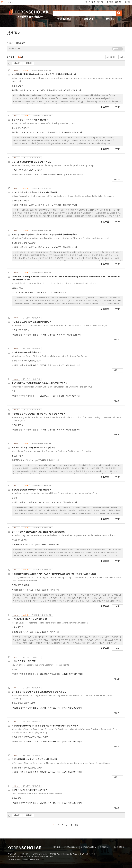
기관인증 (92, 2)
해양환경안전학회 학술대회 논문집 (25, 175)
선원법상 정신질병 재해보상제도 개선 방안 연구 (31, 490)
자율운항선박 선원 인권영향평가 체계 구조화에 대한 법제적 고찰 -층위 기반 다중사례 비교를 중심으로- (54, 574)
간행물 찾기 (87, 19)
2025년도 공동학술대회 (49, 335)
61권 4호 (31, 133)
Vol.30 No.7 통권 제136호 (39, 503)
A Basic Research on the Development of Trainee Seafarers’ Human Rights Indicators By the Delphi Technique (63, 196)
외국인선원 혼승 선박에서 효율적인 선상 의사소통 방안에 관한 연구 (39, 383)
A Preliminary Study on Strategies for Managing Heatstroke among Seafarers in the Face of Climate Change (61, 763)
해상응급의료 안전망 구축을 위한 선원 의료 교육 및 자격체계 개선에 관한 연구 (44, 74)
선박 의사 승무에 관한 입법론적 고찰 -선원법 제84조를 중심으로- (39, 532)
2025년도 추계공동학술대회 (51, 175)
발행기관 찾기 (64, 19)
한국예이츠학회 (60, 293)
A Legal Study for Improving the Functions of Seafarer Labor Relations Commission (50, 623)
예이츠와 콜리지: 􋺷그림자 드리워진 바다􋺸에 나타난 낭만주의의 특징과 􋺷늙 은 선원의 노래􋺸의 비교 (54, 284)
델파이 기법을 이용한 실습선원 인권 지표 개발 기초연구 (35, 193)
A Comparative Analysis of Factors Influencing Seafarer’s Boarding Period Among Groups (53, 165)
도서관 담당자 (119, 847)
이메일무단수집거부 (88, 847)
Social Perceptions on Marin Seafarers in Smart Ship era (37, 794)
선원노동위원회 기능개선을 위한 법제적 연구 (30, 619)
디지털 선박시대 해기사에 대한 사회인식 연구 (30, 790)
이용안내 (127, 2)
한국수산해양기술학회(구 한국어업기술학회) (64, 90)
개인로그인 (101, 2)
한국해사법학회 (53, 460)
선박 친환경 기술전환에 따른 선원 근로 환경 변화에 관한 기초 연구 (39, 692)
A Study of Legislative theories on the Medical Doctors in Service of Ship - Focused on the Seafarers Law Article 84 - (64, 535)
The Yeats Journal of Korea (23, 293)
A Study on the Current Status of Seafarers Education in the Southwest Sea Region (50, 356)
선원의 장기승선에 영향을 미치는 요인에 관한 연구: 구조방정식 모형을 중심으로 (45, 235)
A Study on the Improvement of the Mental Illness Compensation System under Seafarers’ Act (55, 493)
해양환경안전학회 (77, 175)
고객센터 (118, 2)
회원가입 (110, 2)
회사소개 (57, 847)
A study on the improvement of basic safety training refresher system (43, 123)
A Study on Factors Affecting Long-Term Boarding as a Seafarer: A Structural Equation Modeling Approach (60, 238)
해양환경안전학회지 (19, 205)
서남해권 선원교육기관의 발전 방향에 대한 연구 (31, 322)
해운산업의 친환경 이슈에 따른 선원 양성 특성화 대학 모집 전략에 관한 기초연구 (45, 726)
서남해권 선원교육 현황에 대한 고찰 (26, 353)
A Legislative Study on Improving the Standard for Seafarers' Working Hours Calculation (52, 451)
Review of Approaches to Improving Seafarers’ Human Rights (40, 665)
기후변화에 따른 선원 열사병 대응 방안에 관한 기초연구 (35, 759)
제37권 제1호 (28, 460)
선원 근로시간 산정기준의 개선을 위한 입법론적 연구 (33, 448)
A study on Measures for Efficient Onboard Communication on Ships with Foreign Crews (52, 387)
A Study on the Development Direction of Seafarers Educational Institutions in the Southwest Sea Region (60, 326)
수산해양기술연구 (18, 90)
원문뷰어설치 (105, 847)
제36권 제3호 (28, 545)
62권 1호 (31, 90)
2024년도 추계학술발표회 (50, 674)
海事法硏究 (16, 460)
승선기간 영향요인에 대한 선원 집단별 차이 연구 (32, 162)
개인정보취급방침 (70, 847)
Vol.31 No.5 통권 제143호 (39, 205)
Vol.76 (40, 293)
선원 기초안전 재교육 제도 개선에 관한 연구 (30, 120)
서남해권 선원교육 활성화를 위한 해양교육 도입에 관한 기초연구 (38, 414)
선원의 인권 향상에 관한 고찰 (24, 661)
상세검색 (110, 19)
